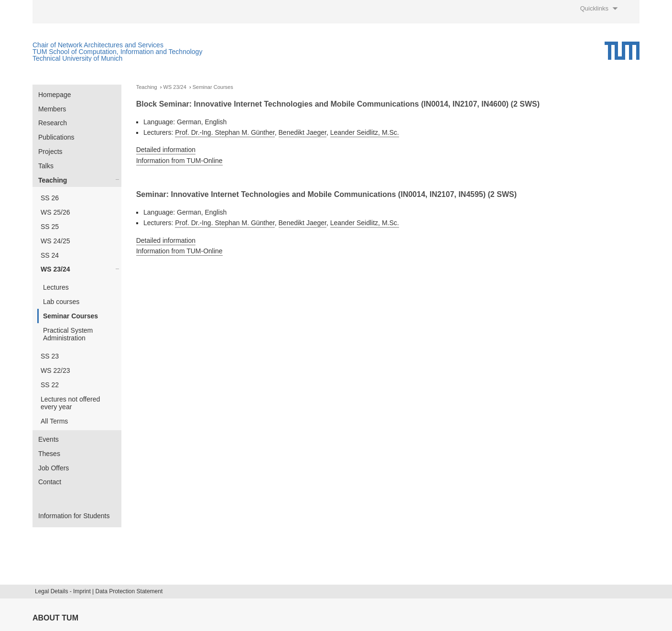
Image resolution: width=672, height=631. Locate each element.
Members (52, 109)
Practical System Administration (68, 334)
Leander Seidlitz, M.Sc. (365, 132)
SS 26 (50, 198)
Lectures (56, 287)
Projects (50, 152)
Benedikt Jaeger (303, 132)
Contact (50, 482)
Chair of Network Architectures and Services (98, 45)
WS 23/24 (55, 269)
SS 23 (50, 356)
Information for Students (74, 516)
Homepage (55, 95)
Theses (49, 454)
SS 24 (50, 255)
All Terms (54, 421)
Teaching (53, 180)
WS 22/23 (55, 370)
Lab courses (61, 302)
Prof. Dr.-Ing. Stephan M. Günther (225, 132)
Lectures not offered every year (70, 403)
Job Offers (54, 468)
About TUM (55, 618)
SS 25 (50, 227)
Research (53, 123)
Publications (56, 137)
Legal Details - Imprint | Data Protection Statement (99, 591)
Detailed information (166, 150)
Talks (46, 166)
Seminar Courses (70, 316)
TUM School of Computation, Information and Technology (117, 52)
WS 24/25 (55, 241)
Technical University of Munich (77, 58)
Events (49, 439)
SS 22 (50, 385)
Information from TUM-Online (179, 161)
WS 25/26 (55, 212)
